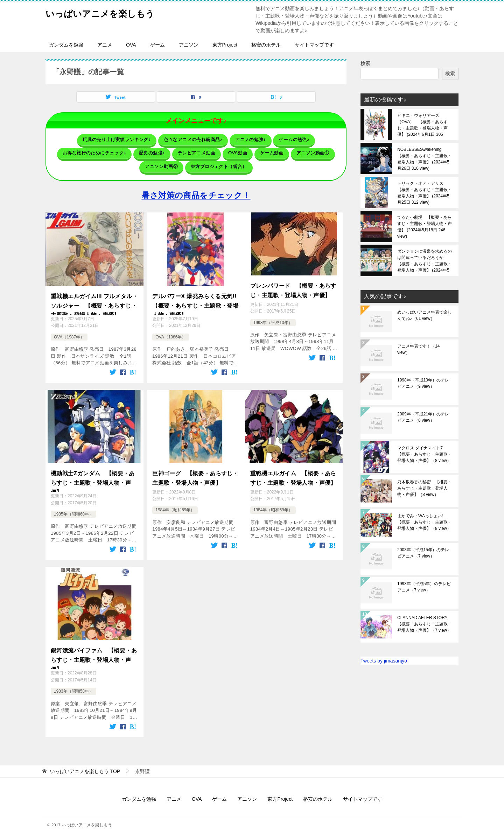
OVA (131, 45)
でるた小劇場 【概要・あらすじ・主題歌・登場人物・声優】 (425, 227)
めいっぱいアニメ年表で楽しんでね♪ (425, 315)
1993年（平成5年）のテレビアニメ (424, 587)
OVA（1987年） (69, 331)
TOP (85, 764)
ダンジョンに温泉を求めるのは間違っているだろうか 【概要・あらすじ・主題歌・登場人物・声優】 (425, 261)
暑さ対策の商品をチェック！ (196, 189)
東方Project (225, 45)
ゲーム (157, 45)
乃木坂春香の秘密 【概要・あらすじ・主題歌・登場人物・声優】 (425, 488)
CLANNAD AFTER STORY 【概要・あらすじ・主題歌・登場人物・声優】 (425, 624)
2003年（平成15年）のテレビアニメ (423, 553)
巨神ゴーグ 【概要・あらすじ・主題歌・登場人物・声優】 (195, 470)
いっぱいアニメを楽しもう (110, 12)
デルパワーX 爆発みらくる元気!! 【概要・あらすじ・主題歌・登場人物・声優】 (196, 297)
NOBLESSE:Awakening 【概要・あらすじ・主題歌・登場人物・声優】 (425, 159)
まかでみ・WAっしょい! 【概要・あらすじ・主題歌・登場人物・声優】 (425, 522)
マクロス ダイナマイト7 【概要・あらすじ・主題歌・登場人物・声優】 (425, 454)
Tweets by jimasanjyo (384, 661)
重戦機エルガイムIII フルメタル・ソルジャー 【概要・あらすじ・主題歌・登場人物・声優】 (94, 297)
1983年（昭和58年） (73, 684)
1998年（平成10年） (273, 314)
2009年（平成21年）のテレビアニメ (423, 417)
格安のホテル (266, 45)
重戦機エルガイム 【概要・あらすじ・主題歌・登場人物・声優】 (293, 470)
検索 (365, 63)
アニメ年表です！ (418, 349)
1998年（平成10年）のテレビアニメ (423, 383)
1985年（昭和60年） (73, 508)
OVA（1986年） (171, 331)
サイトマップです (314, 45)
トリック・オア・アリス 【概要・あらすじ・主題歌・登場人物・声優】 (425, 193)
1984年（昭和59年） (175, 500)
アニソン (189, 45)
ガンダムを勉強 (66, 45)
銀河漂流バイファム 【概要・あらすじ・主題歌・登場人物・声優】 (94, 651)
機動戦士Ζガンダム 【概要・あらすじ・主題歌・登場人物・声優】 (93, 474)
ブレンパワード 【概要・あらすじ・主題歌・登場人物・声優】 (293, 283)
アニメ (105, 45)
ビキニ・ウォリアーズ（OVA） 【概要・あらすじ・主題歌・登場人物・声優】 (422, 125)
